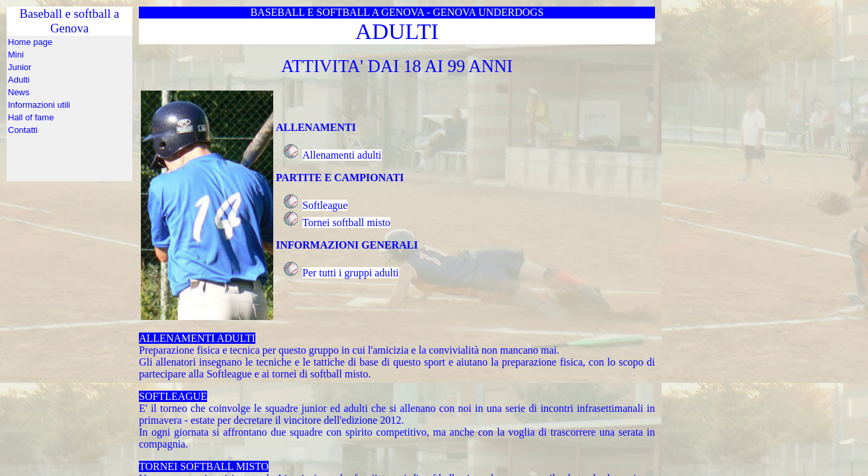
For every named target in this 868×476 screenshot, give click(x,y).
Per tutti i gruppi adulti (351, 273)
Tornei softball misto (346, 222)
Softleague (325, 205)
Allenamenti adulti (342, 155)
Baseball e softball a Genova (69, 108)
